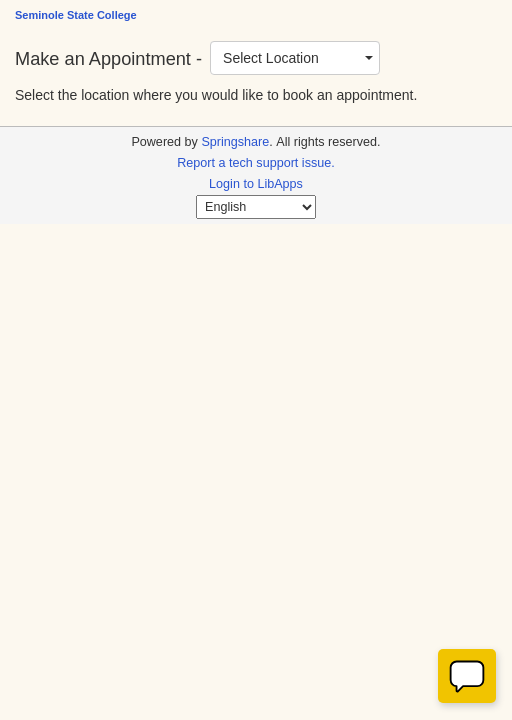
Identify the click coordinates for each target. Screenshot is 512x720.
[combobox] (295, 58)
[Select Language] (256, 207)
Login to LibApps (256, 184)
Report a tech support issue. (256, 163)
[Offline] (467, 676)
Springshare (235, 142)
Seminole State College (76, 15)
